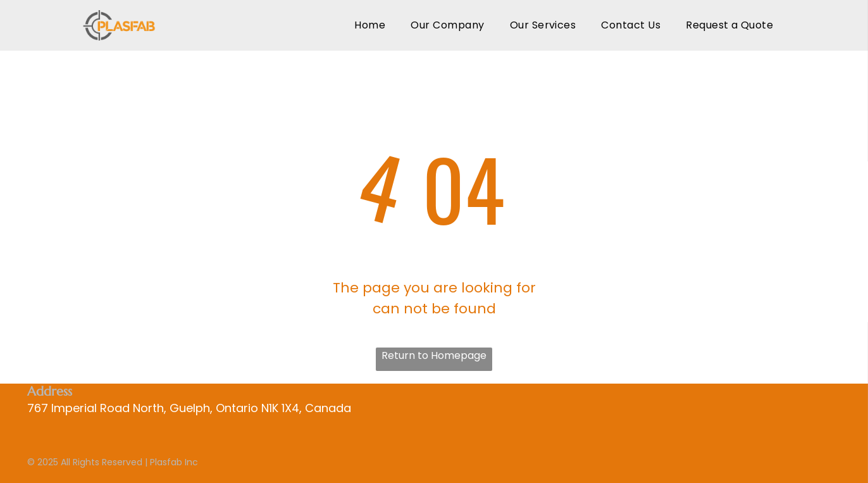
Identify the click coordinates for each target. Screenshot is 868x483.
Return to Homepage (434, 355)
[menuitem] (370, 25)
